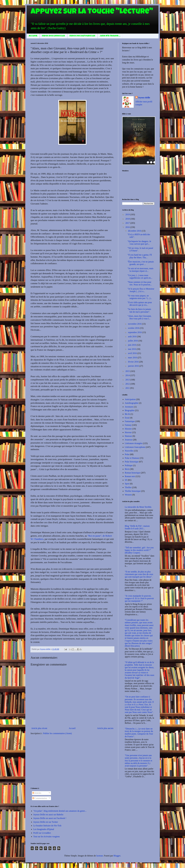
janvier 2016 (134, 366)
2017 (128, 223)
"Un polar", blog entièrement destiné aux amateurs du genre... (60, 811)
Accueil (33, 36)
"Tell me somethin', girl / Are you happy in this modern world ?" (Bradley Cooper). (139, 550)
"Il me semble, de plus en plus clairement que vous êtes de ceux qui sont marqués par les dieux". (139, 574)
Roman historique (133, 473)
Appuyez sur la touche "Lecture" (92, 12)
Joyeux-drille (144, 98)
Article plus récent (39, 728)
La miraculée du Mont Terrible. (138, 507)
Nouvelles (129, 451)
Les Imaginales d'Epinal (44, 829)
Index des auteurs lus (82, 36)
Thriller (128, 487)
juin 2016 (132, 345)
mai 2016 (132, 349)
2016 (128, 227)
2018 (128, 219)
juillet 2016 (133, 341)
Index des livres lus (53, 36)
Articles (37, 793)
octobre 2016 (134, 328)
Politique (129, 465)
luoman (100, 856)
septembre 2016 (135, 332)
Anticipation (130, 399)
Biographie (130, 410)
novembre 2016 (135, 324)
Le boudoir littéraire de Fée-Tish (47, 826)
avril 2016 (133, 353)
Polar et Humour (132, 458)
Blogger (117, 856)
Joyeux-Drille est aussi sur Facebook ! (50, 818)
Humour (128, 436)
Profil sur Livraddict (42, 833)
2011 (128, 388)
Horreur (128, 432)
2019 (128, 214)
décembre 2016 (135, 231)
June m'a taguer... (110, 36)
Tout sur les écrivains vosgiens (47, 837)
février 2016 (134, 362)
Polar (127, 454)
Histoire (128, 429)
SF (126, 480)
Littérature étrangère (134, 443)
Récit (127, 469)
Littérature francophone (135, 447)
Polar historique (132, 462)
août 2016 (133, 337)
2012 (128, 384)
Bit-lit (127, 414)
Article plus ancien (105, 728)
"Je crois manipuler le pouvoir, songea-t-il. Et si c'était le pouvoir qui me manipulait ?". (139, 598)
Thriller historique (133, 491)
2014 (128, 375)
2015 (128, 371)
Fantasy (128, 425)
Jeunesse (129, 440)
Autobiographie (132, 403)
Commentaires (40, 798)
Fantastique (130, 421)
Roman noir (130, 476)
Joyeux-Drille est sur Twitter (46, 822)
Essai (127, 418)
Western (128, 495)
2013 (128, 380)
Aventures (129, 407)
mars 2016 (133, 358)
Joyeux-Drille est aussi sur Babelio (48, 815)
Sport (127, 484)
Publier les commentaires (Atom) (57, 733)
